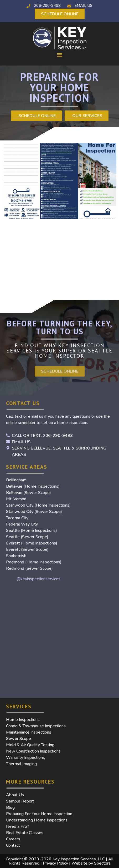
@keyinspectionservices (38, 579)
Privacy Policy (55, 863)
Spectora (102, 863)
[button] (59, 55)
